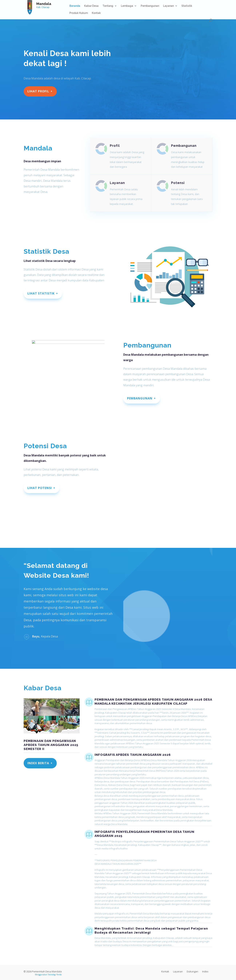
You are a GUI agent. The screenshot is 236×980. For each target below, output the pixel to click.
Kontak (96, 13)
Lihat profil (38, 91)
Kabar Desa (91, 6)
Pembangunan (150, 6)
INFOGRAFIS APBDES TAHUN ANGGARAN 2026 (133, 755)
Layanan (168, 6)
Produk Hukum (79, 13)
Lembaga (127, 6)
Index (205, 971)
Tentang (108, 6)
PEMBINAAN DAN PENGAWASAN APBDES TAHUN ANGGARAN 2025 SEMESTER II (51, 745)
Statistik (187, 6)
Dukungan (192, 971)
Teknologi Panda (55, 975)
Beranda (75, 6)
